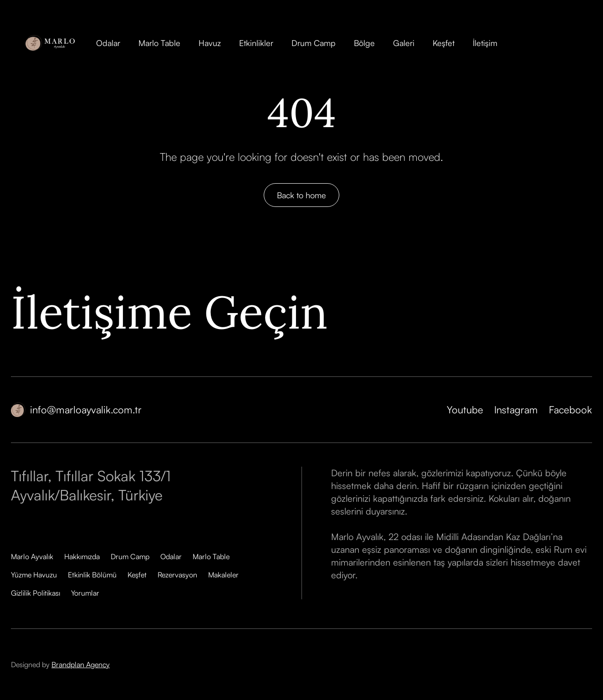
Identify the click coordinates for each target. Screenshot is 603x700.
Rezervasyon (177, 575)
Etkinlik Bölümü (92, 575)
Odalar (108, 43)
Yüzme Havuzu (34, 575)
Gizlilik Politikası (36, 593)
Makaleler (223, 575)
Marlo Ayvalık (32, 556)
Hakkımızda (82, 556)
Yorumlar (85, 593)
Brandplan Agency (81, 664)
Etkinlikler (256, 43)
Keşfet (444, 43)
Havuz (210, 43)
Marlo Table (159, 43)
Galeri (404, 43)
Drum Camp (314, 43)
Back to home (301, 195)
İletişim (485, 43)
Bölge (364, 43)
